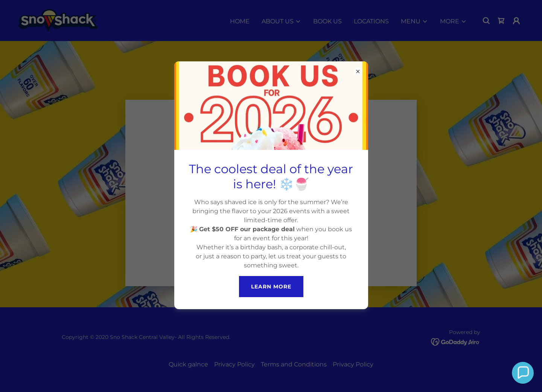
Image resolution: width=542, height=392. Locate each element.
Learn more (271, 287)
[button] (523, 373)
